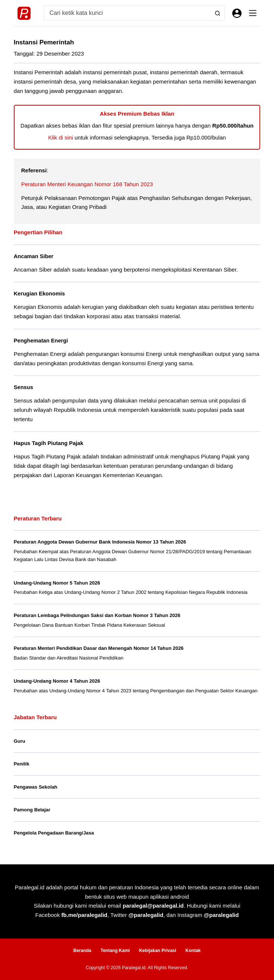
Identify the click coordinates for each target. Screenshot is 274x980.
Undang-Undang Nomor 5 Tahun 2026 (57, 583)
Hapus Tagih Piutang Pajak (49, 443)
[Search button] (217, 13)
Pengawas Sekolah (36, 787)
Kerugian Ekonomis (39, 294)
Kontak (193, 951)
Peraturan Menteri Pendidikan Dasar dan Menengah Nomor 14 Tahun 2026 (99, 648)
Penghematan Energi (41, 341)
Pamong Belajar (32, 810)
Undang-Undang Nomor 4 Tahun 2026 (57, 681)
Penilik (22, 764)
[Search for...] (127, 13)
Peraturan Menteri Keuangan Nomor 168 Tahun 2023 (87, 184)
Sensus (23, 387)
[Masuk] (237, 13)
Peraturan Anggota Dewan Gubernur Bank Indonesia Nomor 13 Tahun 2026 (100, 542)
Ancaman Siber (34, 256)
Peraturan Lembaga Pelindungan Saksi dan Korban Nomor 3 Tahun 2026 (97, 615)
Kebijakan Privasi (158, 951)
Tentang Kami (115, 951)
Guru (20, 741)
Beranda (82, 951)
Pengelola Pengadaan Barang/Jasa (54, 833)
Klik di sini (61, 137)
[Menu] (253, 13)
